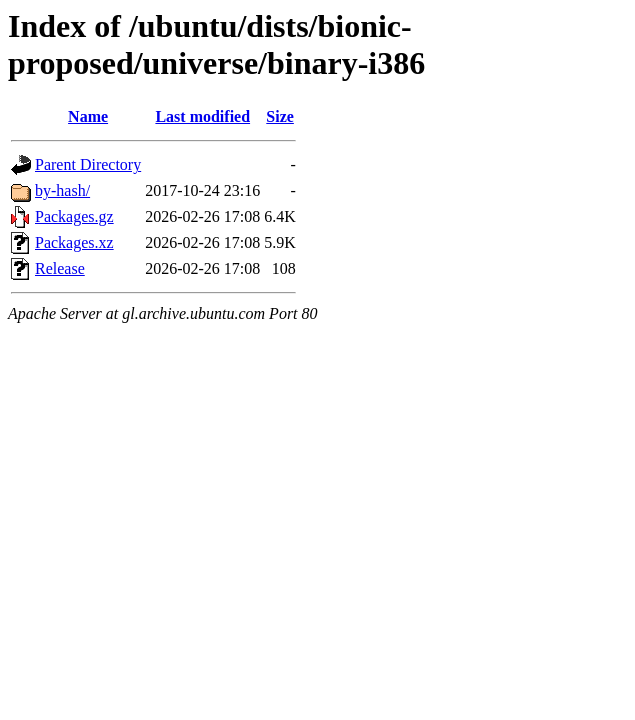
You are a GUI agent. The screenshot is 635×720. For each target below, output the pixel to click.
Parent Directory (88, 164)
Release (60, 268)
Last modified (202, 116)
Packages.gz (74, 216)
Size (280, 116)
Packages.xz (74, 242)
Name (88, 116)
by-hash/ (62, 190)
